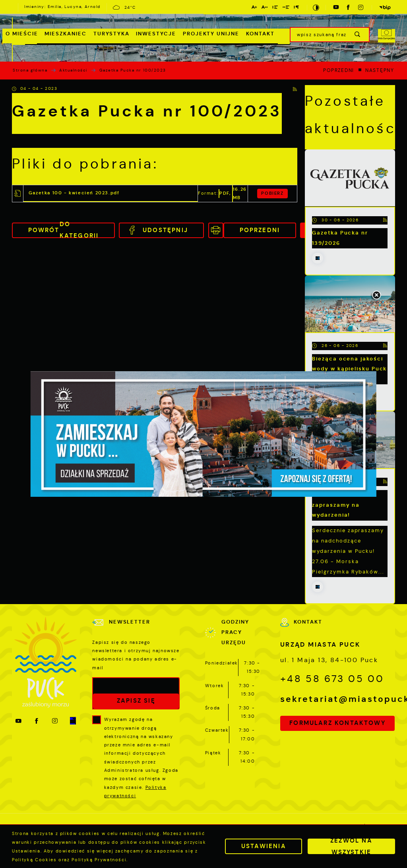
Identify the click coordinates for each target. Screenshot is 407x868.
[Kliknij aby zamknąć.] (376, 296)
